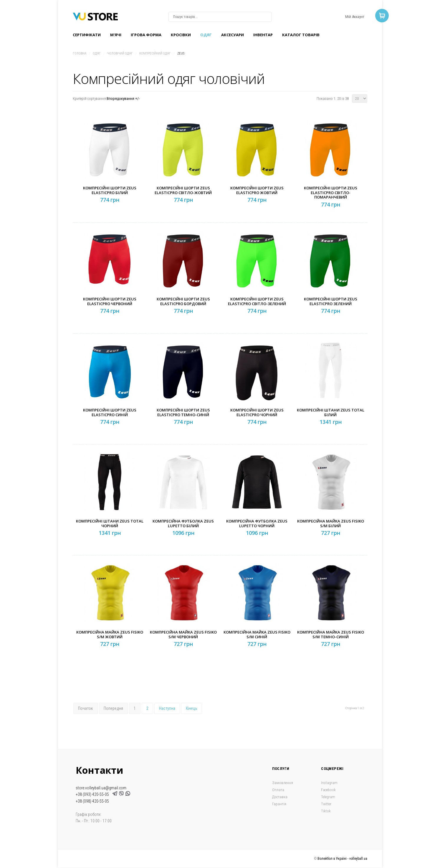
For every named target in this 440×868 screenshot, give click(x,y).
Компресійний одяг (155, 53)
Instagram (329, 783)
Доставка (280, 797)
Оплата (278, 790)
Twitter (326, 804)
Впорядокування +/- (123, 99)
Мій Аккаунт (355, 17)
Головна (80, 53)
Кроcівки (181, 35)
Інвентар (263, 35)
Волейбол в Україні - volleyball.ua (342, 859)
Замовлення (283, 783)
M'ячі (116, 35)
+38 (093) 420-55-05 (93, 794)
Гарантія (279, 804)
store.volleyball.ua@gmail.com (101, 788)
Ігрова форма (146, 35)
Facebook (328, 790)
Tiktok (326, 811)
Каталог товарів (301, 35)
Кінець (192, 708)
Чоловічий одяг (120, 53)
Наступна (167, 708)
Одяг (206, 35)
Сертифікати (87, 35)
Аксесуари (233, 35)
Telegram (328, 797)
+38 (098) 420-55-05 (92, 801)
